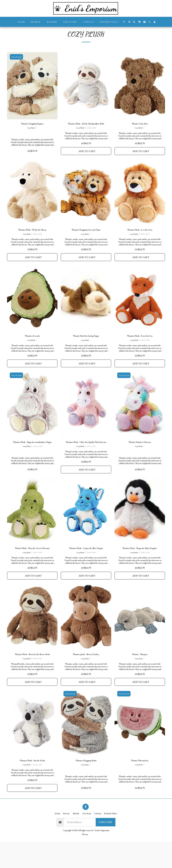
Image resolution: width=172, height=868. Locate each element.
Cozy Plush (31, 137)
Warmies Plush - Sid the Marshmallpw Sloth (86, 134)
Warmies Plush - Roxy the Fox (140, 351)
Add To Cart (87, 164)
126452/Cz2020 (37, 248)
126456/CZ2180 (91, 575)
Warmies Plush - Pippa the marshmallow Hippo (32, 461)
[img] (32, 94)
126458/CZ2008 (37, 790)
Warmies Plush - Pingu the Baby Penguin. (140, 570)
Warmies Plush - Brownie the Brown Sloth (32, 678)
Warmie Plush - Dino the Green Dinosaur (32, 570)
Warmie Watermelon (140, 786)
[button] (124, 22)
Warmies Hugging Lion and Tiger (86, 244)
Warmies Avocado (32, 351)
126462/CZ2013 (145, 248)
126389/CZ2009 (91, 141)
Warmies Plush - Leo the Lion (140, 244)
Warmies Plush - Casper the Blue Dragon (86, 570)
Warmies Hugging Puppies (32, 132)
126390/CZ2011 (145, 575)
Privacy (85, 861)
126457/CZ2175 (91, 468)
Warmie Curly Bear (140, 132)
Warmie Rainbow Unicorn (140, 459)
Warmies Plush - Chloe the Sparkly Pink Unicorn (86, 461)
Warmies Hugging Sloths (86, 786)
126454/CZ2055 (37, 575)
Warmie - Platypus (140, 678)
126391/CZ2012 (37, 468)
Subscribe (105, 848)
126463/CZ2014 (37, 683)
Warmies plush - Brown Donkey (86, 678)
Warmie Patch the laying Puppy (86, 351)
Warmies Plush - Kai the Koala (32, 786)
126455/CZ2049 (145, 356)
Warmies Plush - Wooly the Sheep (32, 244)
